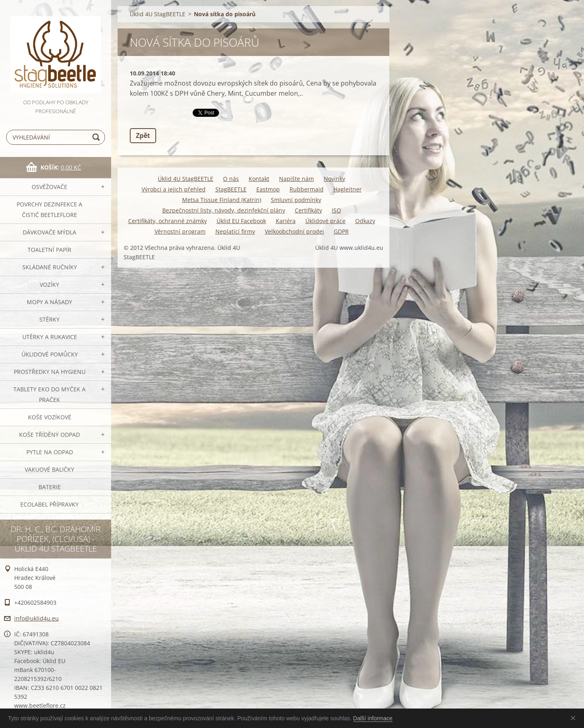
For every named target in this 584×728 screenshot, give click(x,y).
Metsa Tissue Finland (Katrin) (222, 200)
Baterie (50, 487)
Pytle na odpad (50, 452)
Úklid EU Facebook (241, 221)
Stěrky (49, 319)
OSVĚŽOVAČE (49, 187)
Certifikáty (308, 210)
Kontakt (259, 179)
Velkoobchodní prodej (294, 231)
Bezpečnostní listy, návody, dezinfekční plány (224, 210)
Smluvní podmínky (296, 200)
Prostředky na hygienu (50, 372)
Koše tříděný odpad (49, 435)
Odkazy (365, 221)
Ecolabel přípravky (49, 504)
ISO (336, 210)
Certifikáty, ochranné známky (167, 221)
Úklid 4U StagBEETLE (158, 14)
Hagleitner (348, 189)
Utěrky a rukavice (50, 337)
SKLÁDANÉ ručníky (50, 267)
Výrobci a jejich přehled (174, 189)
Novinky (334, 179)
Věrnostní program (180, 231)
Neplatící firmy (235, 231)
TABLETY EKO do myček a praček (49, 394)
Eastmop (268, 189)
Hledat (97, 137)
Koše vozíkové (50, 417)
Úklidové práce (325, 221)
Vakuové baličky (49, 469)
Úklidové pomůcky (50, 354)
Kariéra (286, 221)
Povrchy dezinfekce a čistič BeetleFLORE (49, 209)
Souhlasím (575, 718)
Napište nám (296, 179)
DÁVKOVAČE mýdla (49, 232)
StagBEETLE (231, 189)
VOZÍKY (49, 285)
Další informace (373, 718)
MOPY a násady (49, 302)
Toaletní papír (49, 250)
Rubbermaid (307, 189)
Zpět (143, 135)
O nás (231, 179)
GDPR (341, 231)
